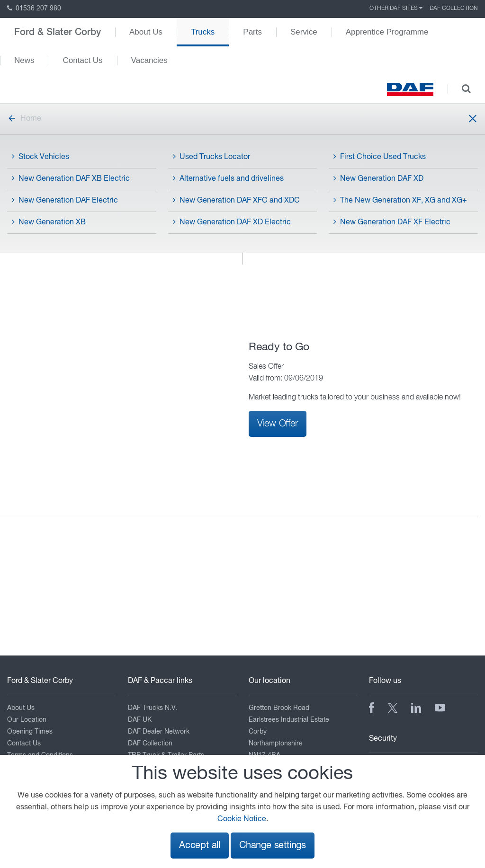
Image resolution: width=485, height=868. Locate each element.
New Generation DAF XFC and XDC (236, 200)
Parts (252, 32)
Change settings (273, 846)
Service (304, 32)
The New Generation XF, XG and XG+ (400, 200)
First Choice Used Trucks (380, 157)
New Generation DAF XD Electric (232, 222)
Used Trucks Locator (211, 157)
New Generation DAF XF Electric (392, 222)
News (24, 60)
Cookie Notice (242, 819)
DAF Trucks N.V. (153, 708)
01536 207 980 (34, 9)
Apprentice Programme (387, 32)
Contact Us (83, 60)
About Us (146, 32)
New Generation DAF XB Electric (71, 178)
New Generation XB (49, 222)
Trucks (203, 32)
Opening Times (30, 732)
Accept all (200, 846)
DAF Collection (454, 9)
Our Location (27, 720)
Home (24, 119)
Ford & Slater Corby (58, 32)
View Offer (278, 424)
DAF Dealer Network (159, 732)
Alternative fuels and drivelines (228, 178)
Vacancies (149, 60)
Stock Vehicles (40, 157)
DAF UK (140, 720)
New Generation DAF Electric (65, 200)
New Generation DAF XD (378, 178)
